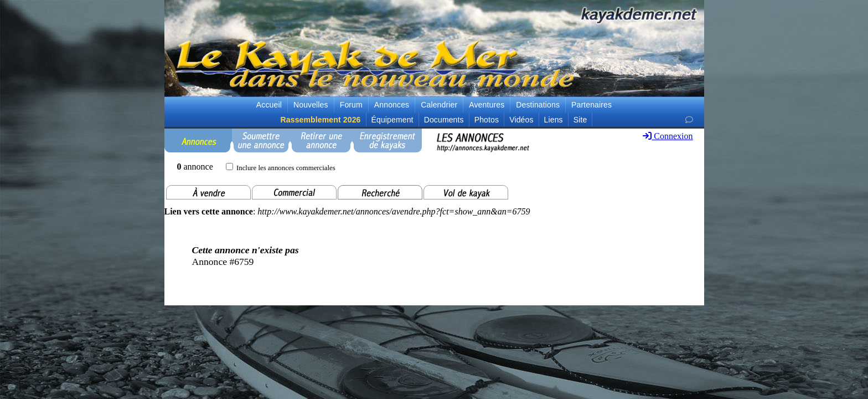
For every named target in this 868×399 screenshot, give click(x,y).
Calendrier (439, 105)
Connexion (668, 136)
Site (580, 120)
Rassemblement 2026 (321, 120)
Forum (351, 105)
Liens (554, 120)
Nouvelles (311, 105)
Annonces (392, 105)
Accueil (269, 105)
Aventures (487, 105)
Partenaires (591, 105)
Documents (444, 120)
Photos (487, 120)
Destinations (538, 105)
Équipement (392, 120)
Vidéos (521, 120)
